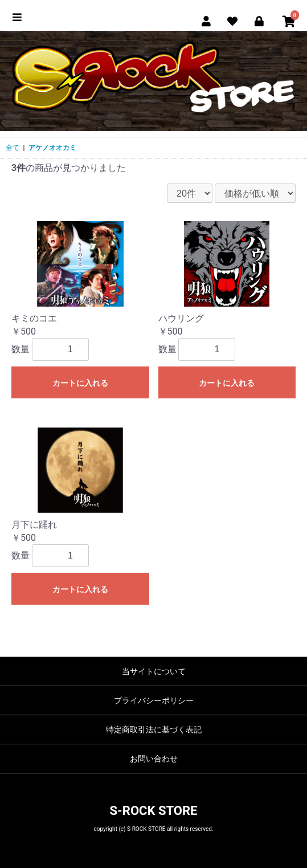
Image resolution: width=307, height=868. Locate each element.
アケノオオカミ (52, 148)
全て (13, 148)
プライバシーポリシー (154, 700)
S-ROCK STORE (154, 811)
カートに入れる (80, 383)
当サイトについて (154, 671)
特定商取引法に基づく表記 (154, 730)
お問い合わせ (154, 759)
